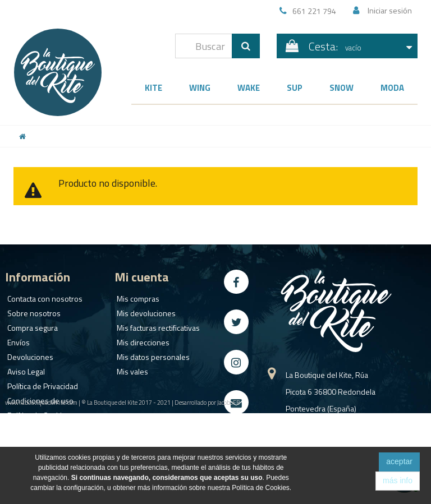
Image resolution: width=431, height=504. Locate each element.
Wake (249, 88)
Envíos (16, 340)
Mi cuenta (142, 277)
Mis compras (136, 296)
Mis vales (130, 369)
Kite (153, 88)
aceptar (399, 461)
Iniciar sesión (390, 10)
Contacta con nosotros (43, 296)
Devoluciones (28, 355)
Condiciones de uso (38, 398)
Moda (392, 88)
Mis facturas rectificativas (156, 325)
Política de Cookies (36, 413)
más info (398, 480)
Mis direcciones (141, 340)
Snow (341, 88)
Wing (200, 88)
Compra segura (30, 325)
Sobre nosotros (32, 311)
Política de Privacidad (40, 384)
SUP (295, 88)
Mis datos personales (151, 355)
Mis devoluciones (144, 311)
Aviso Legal (24, 369)
